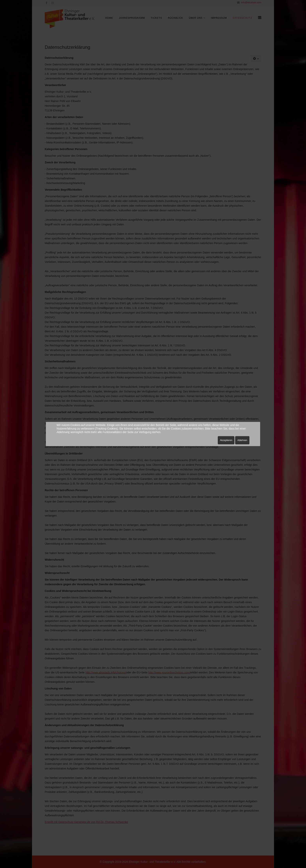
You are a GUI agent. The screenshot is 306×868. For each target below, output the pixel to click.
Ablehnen (242, 440)
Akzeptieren (226, 440)
